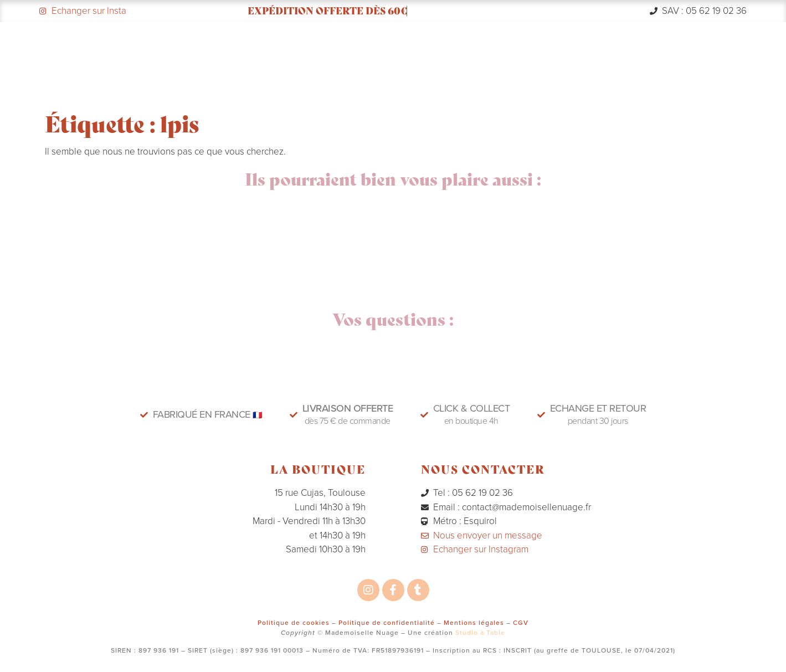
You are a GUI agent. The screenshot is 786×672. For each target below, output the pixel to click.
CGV (521, 623)
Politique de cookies (294, 623)
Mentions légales (474, 623)
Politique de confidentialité (387, 623)
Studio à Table (480, 633)
